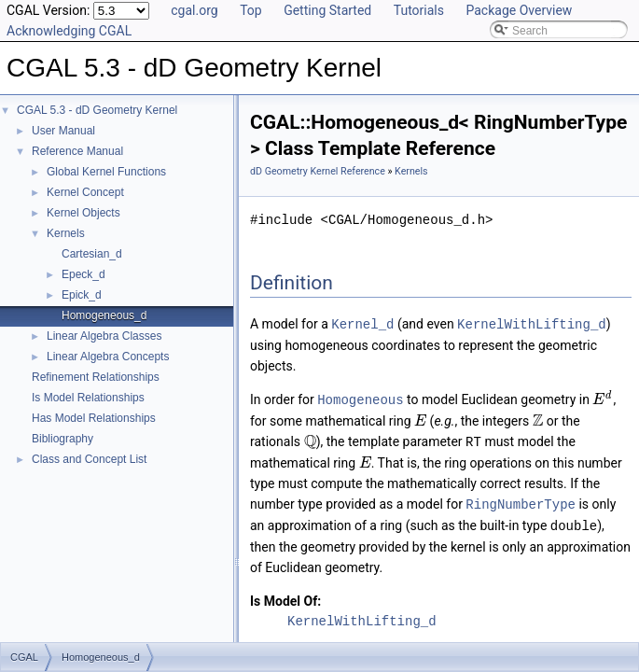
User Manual (63, 131)
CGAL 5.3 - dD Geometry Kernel (97, 110)
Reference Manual (77, 151)
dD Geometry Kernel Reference (318, 171)
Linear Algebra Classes (104, 336)
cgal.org (194, 10)
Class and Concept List (89, 459)
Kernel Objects (83, 213)
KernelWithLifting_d (532, 323)
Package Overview (519, 10)
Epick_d (82, 295)
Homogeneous (360, 398)
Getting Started (327, 10)
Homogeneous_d (104, 315)
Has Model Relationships (94, 418)
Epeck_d (83, 274)
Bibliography (63, 439)
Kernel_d (362, 323)
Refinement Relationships (96, 377)
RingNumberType (521, 501)
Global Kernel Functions (106, 172)
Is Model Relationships (88, 398)
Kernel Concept (85, 192)
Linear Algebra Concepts (108, 357)
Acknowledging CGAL (69, 31)
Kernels (66, 233)
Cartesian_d (92, 254)
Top (251, 10)
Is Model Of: (285, 596)
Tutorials (419, 10)
